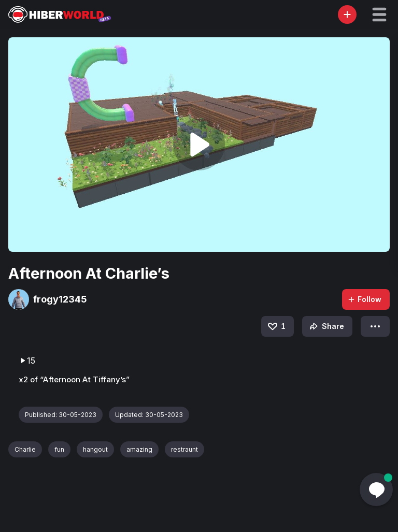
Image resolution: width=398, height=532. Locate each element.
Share (326, 326)
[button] (379, 15)
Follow (364, 299)
